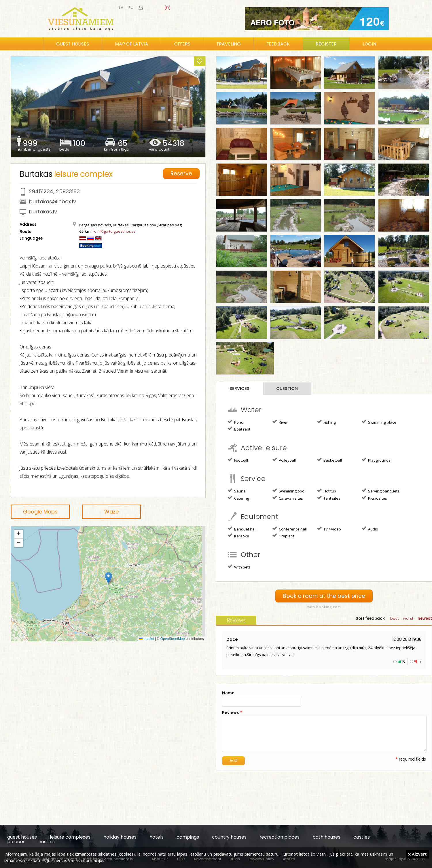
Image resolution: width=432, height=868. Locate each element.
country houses (229, 837)
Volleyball (284, 460)
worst (408, 618)
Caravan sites (288, 498)
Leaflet (146, 639)
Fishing (326, 422)
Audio (370, 529)
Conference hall (290, 529)
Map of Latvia (132, 44)
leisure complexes (70, 837)
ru (131, 8)
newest (425, 618)
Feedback (278, 44)
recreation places (280, 837)
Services (239, 388)
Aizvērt (417, 854)
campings (188, 837)
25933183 (68, 191)
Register (326, 44)
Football (238, 460)
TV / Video (329, 529)
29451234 (41, 191)
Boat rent (239, 429)
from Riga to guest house (113, 231)
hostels (47, 842)
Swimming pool (289, 491)
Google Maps (40, 512)
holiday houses (120, 837)
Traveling (229, 44)
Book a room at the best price (324, 596)
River (280, 422)
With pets (239, 567)
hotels (157, 837)
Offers (182, 44)
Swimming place (379, 422)
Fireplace (284, 536)
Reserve (182, 173)
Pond (236, 422)
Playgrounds (376, 460)
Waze (111, 512)
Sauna (237, 491)
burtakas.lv (43, 212)
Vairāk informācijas (86, 860)
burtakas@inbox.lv (53, 201)
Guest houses (73, 44)
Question (287, 388)
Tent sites (329, 498)
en (141, 8)
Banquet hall (242, 529)
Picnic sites (374, 498)
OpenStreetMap (173, 639)
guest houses (22, 837)
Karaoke (238, 536)
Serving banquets (381, 491)
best (394, 618)
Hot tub (327, 491)
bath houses (326, 837)
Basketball (329, 460)
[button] (108, 578)
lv (121, 8)
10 (404, 661)
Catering (238, 498)
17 (420, 661)
